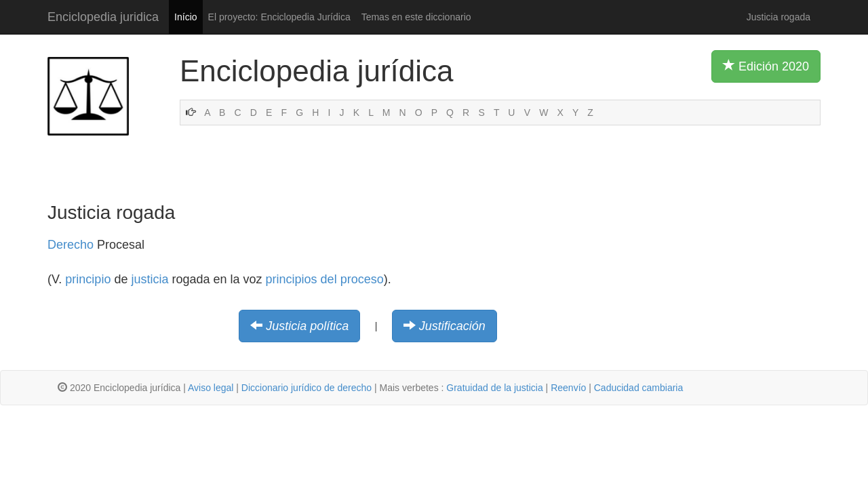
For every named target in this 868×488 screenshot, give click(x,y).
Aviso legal (211, 388)
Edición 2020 (766, 66)
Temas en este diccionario (416, 17)
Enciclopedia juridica (103, 17)
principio (88, 279)
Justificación (452, 326)
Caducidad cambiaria (639, 388)
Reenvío (568, 388)
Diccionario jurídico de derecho (307, 388)
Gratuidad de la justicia (494, 388)
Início (185, 17)
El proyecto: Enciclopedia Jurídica (279, 17)
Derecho (71, 245)
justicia (150, 279)
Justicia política (307, 326)
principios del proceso (325, 279)
